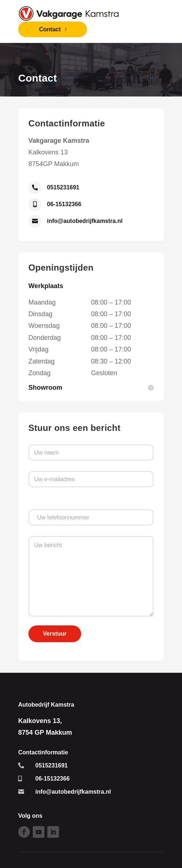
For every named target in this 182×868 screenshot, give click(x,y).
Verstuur (55, 634)
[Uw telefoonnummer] (91, 517)
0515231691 (63, 187)
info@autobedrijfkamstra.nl (85, 221)
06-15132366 (64, 204)
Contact (50, 29)
